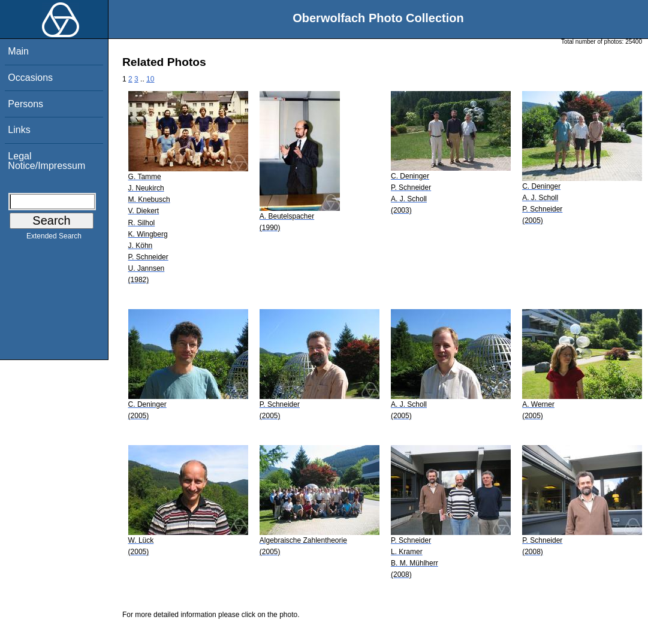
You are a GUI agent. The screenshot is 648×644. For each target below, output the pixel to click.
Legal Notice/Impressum (46, 161)
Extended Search (54, 238)
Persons (25, 104)
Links (19, 130)
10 (150, 79)
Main (18, 51)
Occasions (30, 78)
